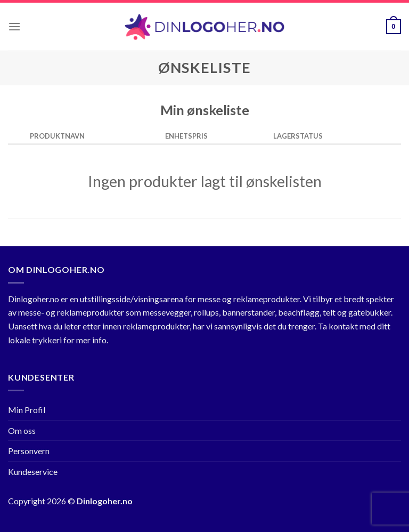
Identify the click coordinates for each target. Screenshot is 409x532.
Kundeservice (33, 471)
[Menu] (14, 26)
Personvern (29, 451)
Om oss (22, 430)
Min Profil (27, 410)
